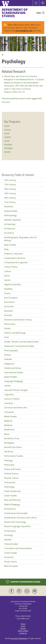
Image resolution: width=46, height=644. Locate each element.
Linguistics (9, 394)
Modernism (9, 430)
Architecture (10, 229)
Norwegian (8, 148)
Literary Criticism (12, 399)
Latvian (7, 141)
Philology (8, 460)
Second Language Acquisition (17, 526)
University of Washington (19, 638)
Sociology (8, 535)
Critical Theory (11, 267)
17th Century (10, 185)
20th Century (10, 198)
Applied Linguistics (13, 220)
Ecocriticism (9, 302)
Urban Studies (11, 553)
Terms (23, 626)
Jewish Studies (11, 377)
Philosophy (9, 465)
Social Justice (10, 531)
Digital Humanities (12, 284)
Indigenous (9, 364)
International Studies (14, 372)
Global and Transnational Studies (19, 346)
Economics (9, 306)
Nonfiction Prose (12, 438)
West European (11, 566)
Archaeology (10, 224)
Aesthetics (9, 207)
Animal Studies (11, 211)
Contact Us (23, 633)
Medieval (8, 425)
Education (9, 311)
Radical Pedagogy (12, 504)
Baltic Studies (10, 245)
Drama (7, 293)
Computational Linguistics (16, 262)
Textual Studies (11, 544)
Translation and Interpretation (18, 548)
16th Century (10, 180)
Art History (9, 233)
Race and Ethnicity (12, 500)
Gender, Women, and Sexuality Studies (21, 342)
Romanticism (10, 509)
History (7, 355)
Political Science (11, 474)
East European (11, 298)
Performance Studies (14, 456)
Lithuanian (8, 144)
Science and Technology (15, 522)
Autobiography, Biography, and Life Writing (20, 239)
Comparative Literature (15, 258)
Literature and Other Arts (16, 408)
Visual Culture (10, 562)
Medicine (8, 421)
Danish (7, 126)
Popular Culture (11, 478)
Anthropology (10, 215)
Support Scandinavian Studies (23, 582)
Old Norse (9, 452)
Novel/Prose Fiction (13, 447)
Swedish (7, 152)
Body (6, 249)
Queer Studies (11, 496)
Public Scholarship (12, 491)
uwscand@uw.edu (24, 31)
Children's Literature (13, 254)
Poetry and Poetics (13, 469)
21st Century (10, 202)
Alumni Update (23, 631)
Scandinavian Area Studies (16, 513)
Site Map (23, 629)
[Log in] (36, 3)
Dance (7, 276)
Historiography (11, 350)
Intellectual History (13, 368)
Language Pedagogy (13, 381)
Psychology (9, 487)
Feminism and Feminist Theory (18, 320)
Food (6, 337)
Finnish (7, 133)
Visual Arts (9, 557)
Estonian (7, 130)
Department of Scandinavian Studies (15, 13)
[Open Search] (43, 3)
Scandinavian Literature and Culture (20, 518)
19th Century (10, 193)
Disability (8, 289)
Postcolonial (10, 482)
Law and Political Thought (16, 390)
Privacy (23, 624)
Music (7, 434)
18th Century (10, 189)
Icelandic (7, 137)
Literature (9, 403)
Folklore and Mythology (15, 333)
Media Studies (10, 416)
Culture (7, 271)
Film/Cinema (10, 324)
